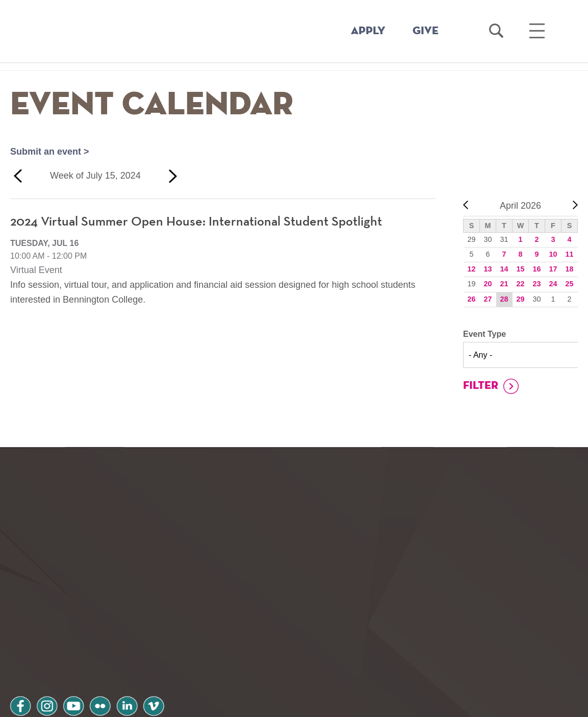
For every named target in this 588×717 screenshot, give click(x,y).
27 (488, 299)
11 (569, 254)
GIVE (426, 31)
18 (569, 269)
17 (553, 269)
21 (504, 284)
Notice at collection (231, 703)
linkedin (138, 636)
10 (553, 254)
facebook (21, 636)
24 (553, 284)
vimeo (167, 636)
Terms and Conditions (147, 663)
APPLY (368, 31)
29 (520, 299)
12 (471, 269)
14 (504, 269)
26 (471, 299)
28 (504, 299)
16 (536, 269)
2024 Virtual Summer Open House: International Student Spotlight (196, 222)
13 (488, 269)
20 (488, 284)
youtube (80, 636)
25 (569, 284)
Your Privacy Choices (326, 703)
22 (520, 284)
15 (520, 269)
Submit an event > (50, 152)
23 (536, 284)
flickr (109, 636)
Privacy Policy (46, 663)
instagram (50, 636)
